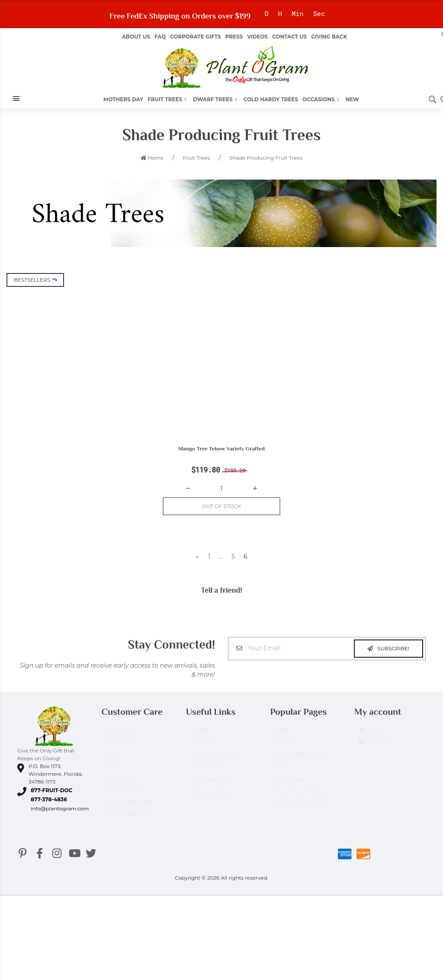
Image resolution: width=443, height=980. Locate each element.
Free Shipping (127, 819)
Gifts (281, 772)
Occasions (322, 99)
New (352, 99)
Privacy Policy (211, 797)
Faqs (113, 759)
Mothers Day (123, 99)
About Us (120, 747)
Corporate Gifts (195, 37)
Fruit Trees (168, 99)
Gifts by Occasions (302, 810)
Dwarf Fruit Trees (300, 797)
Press (234, 37)
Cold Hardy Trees (271, 99)
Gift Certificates (213, 759)
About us (136, 37)
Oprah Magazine (299, 759)
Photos (285, 747)
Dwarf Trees (216, 99)
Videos (257, 37)
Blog (281, 734)
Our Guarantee (128, 806)
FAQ (160, 37)
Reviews (203, 747)
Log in (372, 735)
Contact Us (289, 37)
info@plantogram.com (60, 809)
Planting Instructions (124, 789)
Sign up (375, 747)
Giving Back (329, 37)
